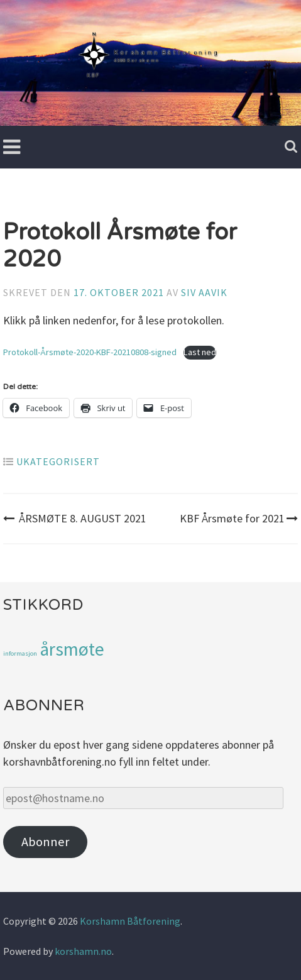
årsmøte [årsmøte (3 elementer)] (72, 649)
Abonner (45, 842)
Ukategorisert (58, 461)
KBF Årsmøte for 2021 (239, 518)
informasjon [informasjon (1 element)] (20, 653)
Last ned (200, 352)
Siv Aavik (204, 292)
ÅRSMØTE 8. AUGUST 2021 (75, 518)
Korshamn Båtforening (130, 921)
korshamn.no (83, 951)
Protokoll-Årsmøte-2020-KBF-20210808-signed (90, 352)
